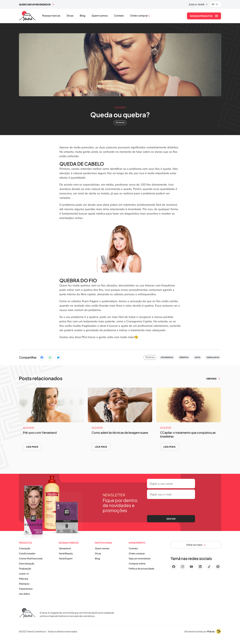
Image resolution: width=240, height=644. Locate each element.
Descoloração (27, 563)
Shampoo (24, 584)
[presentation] (171, 506)
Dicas (70, 16)
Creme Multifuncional (31, 558)
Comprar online (137, 563)
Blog (82, 16)
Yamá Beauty (66, 553)
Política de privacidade (141, 569)
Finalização (25, 569)
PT (213, 4)
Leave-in (24, 574)
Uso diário (24, 594)
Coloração (25, 548)
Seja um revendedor (140, 558)
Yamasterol (65, 548)
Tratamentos (26, 589)
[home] (27, 16)
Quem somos (100, 16)
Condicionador (27, 553)
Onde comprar (137, 553)
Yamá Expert (66, 558)
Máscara (24, 579)
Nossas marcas (51, 16)
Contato (119, 16)
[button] (198, 4)
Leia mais (32, 447)
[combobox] (216, 4)
